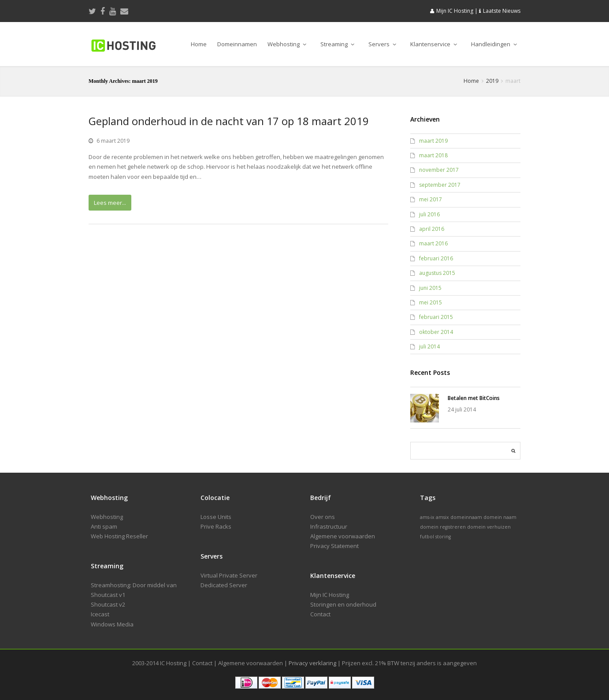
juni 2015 (430, 288)
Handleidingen (494, 44)
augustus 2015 (437, 273)
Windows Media (112, 624)
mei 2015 (431, 302)
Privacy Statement (334, 546)
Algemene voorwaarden (343, 536)
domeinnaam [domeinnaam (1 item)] (466, 517)
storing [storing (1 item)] (443, 537)
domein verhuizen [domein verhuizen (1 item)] (489, 527)
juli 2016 (429, 214)
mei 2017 (431, 199)
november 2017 (439, 170)
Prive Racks (216, 526)
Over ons (323, 517)
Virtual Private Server (229, 575)
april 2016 (432, 229)
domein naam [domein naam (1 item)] (500, 517)
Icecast (100, 614)
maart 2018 (433, 155)
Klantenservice (434, 44)
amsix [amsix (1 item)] (442, 517)
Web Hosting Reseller (119, 536)
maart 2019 (433, 141)
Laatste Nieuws (502, 11)
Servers (382, 44)
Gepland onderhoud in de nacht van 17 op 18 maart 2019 (229, 121)
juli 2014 (429, 346)
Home (199, 44)
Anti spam (104, 526)
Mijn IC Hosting (455, 11)
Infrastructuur (329, 526)
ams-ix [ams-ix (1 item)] (427, 517)
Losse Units (216, 517)
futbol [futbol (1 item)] (427, 537)
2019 (492, 81)
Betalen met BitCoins (474, 398)
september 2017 (440, 185)
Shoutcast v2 (108, 604)
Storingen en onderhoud (343, 604)
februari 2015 (436, 317)
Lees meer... (110, 203)
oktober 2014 (436, 332)
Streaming (337, 44)
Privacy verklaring (312, 663)
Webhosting (287, 44)
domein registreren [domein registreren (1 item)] (443, 527)
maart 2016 (433, 243)
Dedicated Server (224, 585)
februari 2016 (436, 258)
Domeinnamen (237, 44)
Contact (320, 614)
